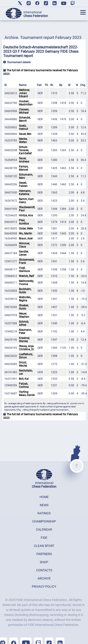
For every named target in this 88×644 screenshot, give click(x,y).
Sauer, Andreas (24, 160)
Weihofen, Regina (25, 299)
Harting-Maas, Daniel (27, 394)
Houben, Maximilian (26, 103)
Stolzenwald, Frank (27, 261)
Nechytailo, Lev (26, 372)
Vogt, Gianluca (24, 270)
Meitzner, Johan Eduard (24, 93)
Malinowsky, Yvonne (26, 283)
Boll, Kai (24, 379)
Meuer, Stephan (24, 315)
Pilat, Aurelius (24, 222)
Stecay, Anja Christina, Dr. (27, 348)
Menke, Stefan (23, 141)
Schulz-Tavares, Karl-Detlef (25, 150)
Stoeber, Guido (24, 307)
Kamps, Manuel (24, 168)
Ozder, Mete (26, 229)
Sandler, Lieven (24, 253)
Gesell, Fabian (23, 184)
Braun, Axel (26, 239)
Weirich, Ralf (26, 276)
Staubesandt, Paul (27, 209)
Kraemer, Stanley (24, 340)
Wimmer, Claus (24, 245)
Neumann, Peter (25, 332)
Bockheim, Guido (25, 291)
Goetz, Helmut (23, 127)
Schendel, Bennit (25, 119)
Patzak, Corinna (24, 385)
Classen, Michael (24, 111)
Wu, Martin (25, 234)
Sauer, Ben (25, 134)
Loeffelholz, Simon (26, 356)
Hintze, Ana (26, 215)
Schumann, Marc (26, 176)
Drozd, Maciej (23, 364)
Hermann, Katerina (25, 193)
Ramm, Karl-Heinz (26, 201)
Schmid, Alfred (24, 323)
